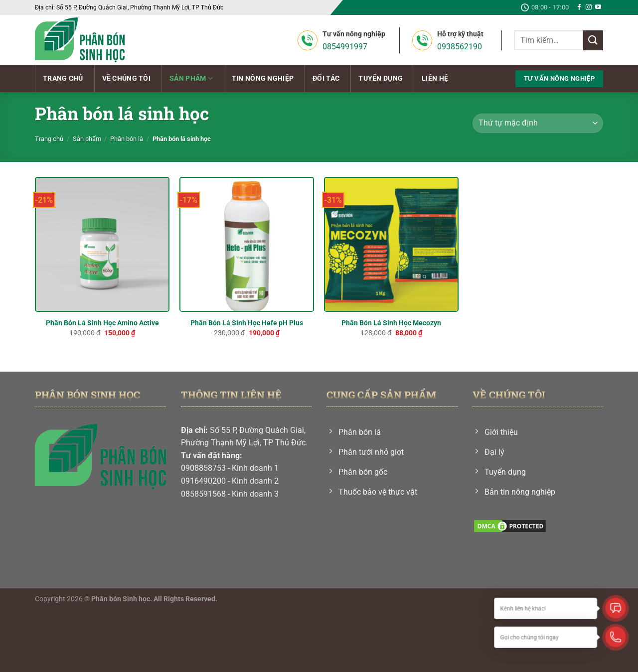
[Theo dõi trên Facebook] (579, 7)
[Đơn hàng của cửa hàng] (538, 123)
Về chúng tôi (126, 78)
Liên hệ (435, 78)
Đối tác (326, 78)
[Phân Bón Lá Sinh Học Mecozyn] (391, 244)
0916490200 (203, 481)
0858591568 (203, 494)
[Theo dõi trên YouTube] (598, 7)
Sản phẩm (191, 78)
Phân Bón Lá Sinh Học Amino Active (102, 323)
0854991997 (345, 47)
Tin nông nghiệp (263, 78)
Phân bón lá (127, 139)
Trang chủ (63, 78)
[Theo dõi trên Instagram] (589, 7)
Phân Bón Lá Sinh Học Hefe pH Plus (247, 323)
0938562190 (460, 47)
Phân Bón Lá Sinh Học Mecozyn (391, 323)
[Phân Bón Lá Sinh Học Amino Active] (102, 244)
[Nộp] (593, 40)
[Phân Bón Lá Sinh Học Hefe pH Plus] (247, 244)
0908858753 (203, 468)
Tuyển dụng (381, 78)
